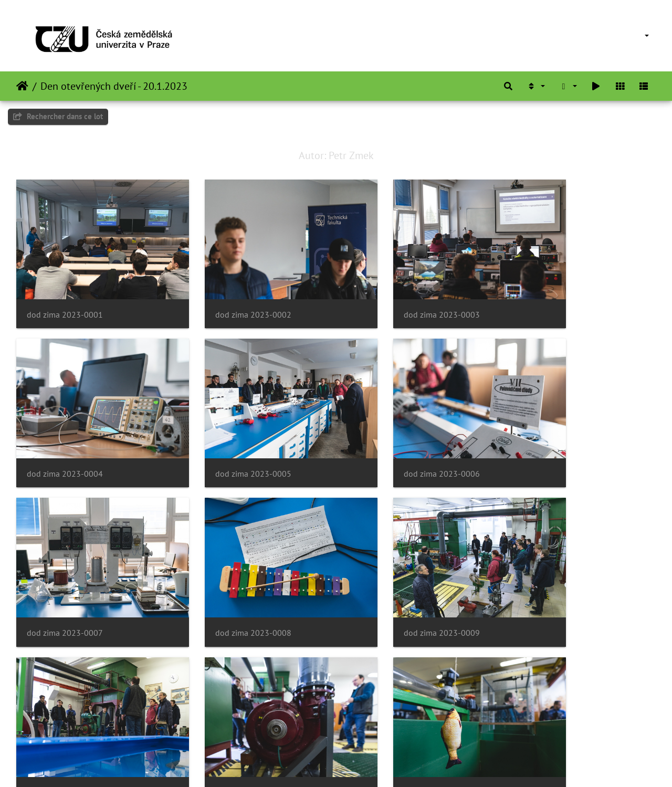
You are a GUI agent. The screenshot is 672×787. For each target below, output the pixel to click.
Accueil (22, 86)
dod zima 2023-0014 (229, 724)
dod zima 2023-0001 (65, 297)
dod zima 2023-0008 (556, 440)
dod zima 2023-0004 (556, 297)
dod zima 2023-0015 (392, 724)
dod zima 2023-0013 (65, 724)
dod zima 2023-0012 (556, 582)
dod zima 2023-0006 (229, 440)
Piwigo (360, 765)
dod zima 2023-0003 (392, 297)
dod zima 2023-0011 (392, 582)
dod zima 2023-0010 (229, 582)
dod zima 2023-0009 (65, 582)
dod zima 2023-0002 (229, 297)
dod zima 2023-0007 (392, 440)
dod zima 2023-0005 (65, 440)
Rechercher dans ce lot (58, 116)
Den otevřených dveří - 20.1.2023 (114, 86)
